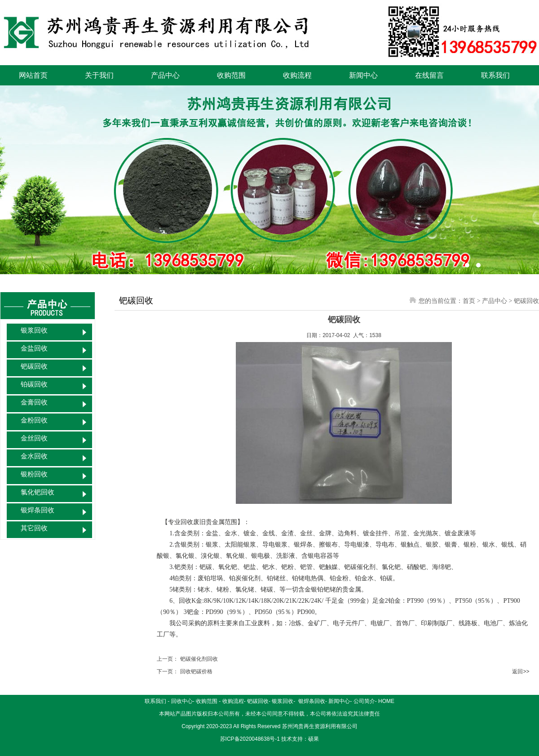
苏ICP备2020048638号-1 (250, 739)
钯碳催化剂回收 (199, 659)
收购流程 (297, 75)
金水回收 (34, 456)
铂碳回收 (34, 384)
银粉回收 (34, 474)
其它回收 (34, 528)
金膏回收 (34, 402)
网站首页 (33, 75)
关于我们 (99, 75)
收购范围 (231, 75)
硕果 (314, 739)
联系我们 (495, 75)
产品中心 (165, 75)
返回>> (521, 672)
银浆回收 (34, 330)
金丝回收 (34, 438)
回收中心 (182, 701)
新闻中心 (363, 75)
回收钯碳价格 (196, 672)
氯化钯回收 (38, 492)
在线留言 (429, 75)
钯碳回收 (34, 366)
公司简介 (364, 701)
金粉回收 (34, 420)
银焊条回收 (38, 510)
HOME (386, 701)
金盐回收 (34, 348)
